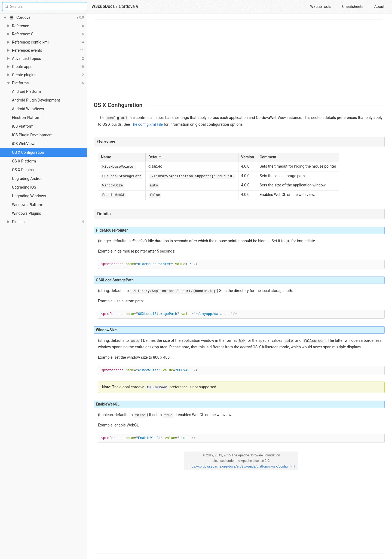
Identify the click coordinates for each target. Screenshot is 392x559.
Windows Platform (28, 205)
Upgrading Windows (29, 196)
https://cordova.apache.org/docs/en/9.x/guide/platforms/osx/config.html (241, 466)
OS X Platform (24, 161)
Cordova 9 (128, 6)
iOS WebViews (24, 144)
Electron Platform (27, 118)
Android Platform (26, 91)
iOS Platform (23, 126)
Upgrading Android (28, 179)
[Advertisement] (239, 58)
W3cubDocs (103, 6)
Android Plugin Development (36, 100)
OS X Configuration (28, 152)
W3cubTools (321, 7)
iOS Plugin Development (32, 135)
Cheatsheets (353, 7)
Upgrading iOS (24, 187)
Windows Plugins (27, 213)
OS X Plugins (23, 170)
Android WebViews (28, 109)
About (379, 7)
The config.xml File (147, 124)
